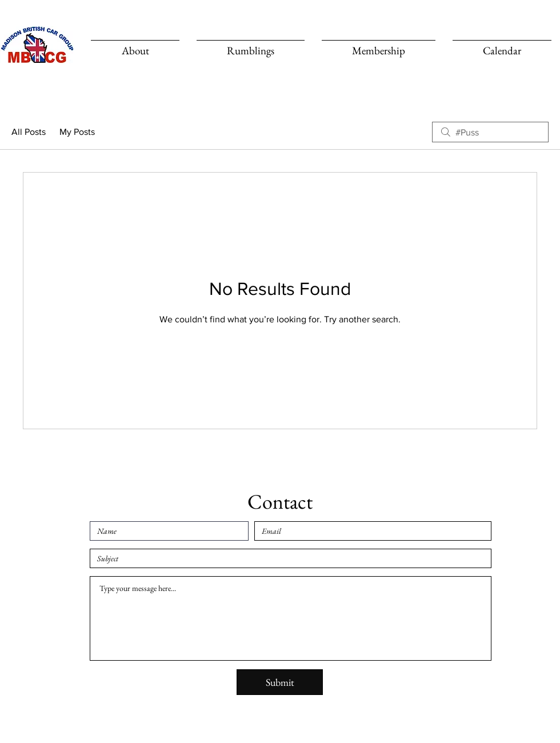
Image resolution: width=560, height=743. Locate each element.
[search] (490, 132)
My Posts (77, 132)
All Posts (29, 132)
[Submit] (280, 682)
